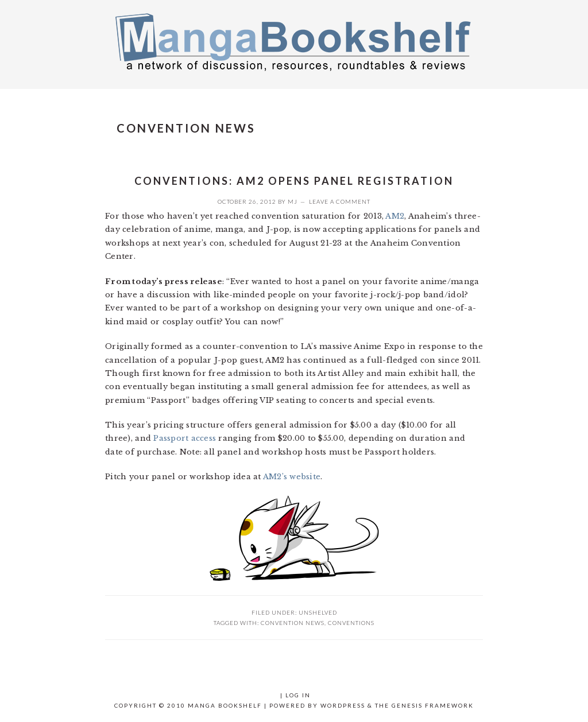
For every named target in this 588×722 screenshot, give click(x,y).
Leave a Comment (340, 201)
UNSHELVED (318, 612)
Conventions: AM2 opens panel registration (294, 181)
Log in (298, 695)
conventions (351, 623)
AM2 (395, 216)
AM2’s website (292, 477)
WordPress (343, 705)
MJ (293, 201)
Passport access (185, 438)
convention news (293, 623)
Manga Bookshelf (294, 41)
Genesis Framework (433, 705)
